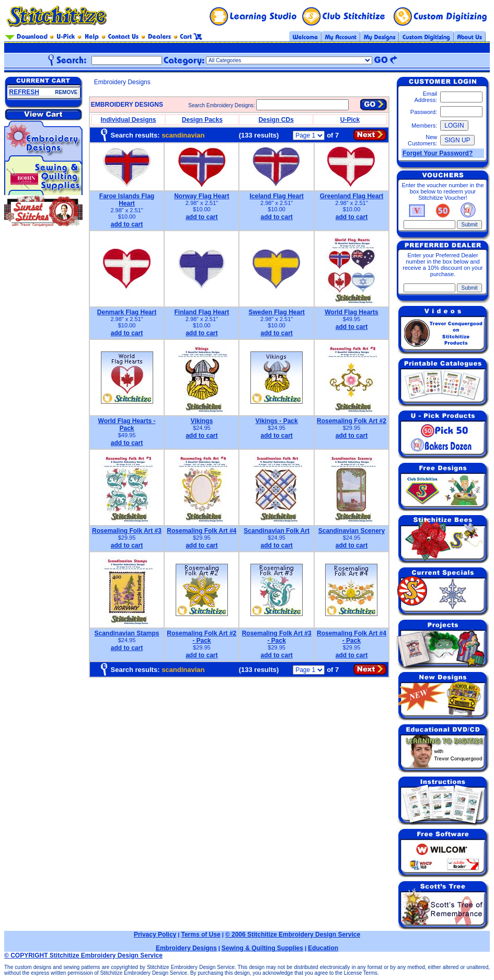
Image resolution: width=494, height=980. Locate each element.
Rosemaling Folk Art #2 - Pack (202, 637)
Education (323, 948)
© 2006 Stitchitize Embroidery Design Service (293, 935)
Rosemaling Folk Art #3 (127, 531)
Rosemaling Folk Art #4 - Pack (352, 637)
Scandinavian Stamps (127, 633)
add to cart (127, 224)
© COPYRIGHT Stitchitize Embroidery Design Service (83, 955)
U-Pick (350, 120)
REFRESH (24, 92)
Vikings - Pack (277, 421)
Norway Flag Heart (202, 196)
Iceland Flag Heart (276, 196)
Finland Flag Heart (202, 312)
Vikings (202, 421)
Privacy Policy (155, 935)
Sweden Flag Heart (276, 312)
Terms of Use (200, 935)
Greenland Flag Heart (352, 196)
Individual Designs (129, 120)
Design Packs (202, 120)
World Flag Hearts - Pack (127, 425)
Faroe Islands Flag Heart (127, 200)
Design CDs (276, 120)
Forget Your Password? (438, 153)
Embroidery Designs (186, 948)
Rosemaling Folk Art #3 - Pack (277, 637)
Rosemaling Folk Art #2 (352, 421)
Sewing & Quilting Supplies (262, 948)
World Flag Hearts (351, 312)
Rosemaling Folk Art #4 (202, 531)
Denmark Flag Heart (127, 312)
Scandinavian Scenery (352, 531)
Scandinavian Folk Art (277, 531)
